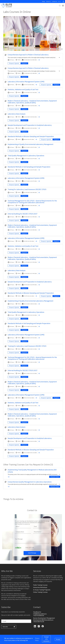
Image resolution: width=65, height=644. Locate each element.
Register (24, 63)
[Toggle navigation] (63, 6)
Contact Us (55, 1)
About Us (48, 1)
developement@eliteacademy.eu (43, 620)
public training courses (40, 585)
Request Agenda (14, 63)
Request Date (55, 477)
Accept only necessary (46, 639)
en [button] (60, 2)
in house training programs (42, 590)
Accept (58, 639)
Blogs (44, 1)
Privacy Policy (37, 639)
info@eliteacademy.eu (40, 614)
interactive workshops (40, 587)
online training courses (40, 592)
